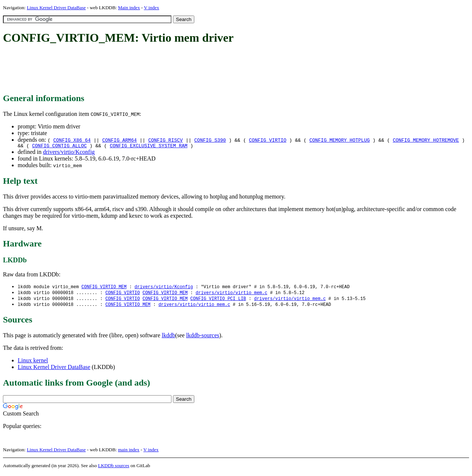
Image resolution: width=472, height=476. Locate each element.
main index (129, 452)
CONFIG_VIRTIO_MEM (104, 288)
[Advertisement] (137, 69)
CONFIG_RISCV (166, 140)
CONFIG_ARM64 (119, 140)
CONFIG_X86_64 (72, 140)
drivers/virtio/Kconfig (69, 153)
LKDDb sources (114, 468)
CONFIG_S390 (210, 140)
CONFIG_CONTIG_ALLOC (59, 146)
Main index (129, 8)
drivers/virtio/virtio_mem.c (231, 294)
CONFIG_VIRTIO (268, 140)
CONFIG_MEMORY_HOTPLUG (340, 140)
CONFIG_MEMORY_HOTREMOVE (426, 140)
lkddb (169, 338)
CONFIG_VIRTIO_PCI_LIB (218, 301)
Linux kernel (33, 363)
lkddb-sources (203, 338)
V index (151, 8)
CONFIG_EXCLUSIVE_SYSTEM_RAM (149, 146)
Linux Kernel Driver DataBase (56, 8)
